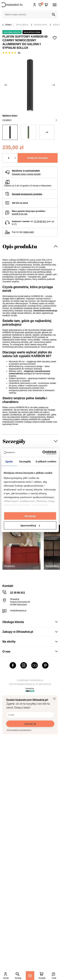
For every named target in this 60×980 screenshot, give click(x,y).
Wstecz (7, 25)
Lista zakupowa (42, 4)
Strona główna (22, 25)
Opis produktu (20, 246)
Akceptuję (30, 516)
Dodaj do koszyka (38, 158)
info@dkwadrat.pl (18, 611)
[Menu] (30, 976)
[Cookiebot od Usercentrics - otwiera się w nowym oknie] (43, 453)
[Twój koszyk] (46, 5)
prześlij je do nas (20, 214)
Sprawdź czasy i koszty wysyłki (26, 174)
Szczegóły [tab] (25, 461)
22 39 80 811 (40, 221)
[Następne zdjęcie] (54, 85)
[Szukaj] (54, 15)
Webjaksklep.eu (36, 680)
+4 (47, 132)
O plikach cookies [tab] (46, 461)
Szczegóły (14, 441)
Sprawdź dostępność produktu (27, 194)
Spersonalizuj (30, 525)
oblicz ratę (28, 232)
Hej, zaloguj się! (35, 5)
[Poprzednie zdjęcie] (6, 85)
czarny (30, 120)
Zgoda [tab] (9, 461)
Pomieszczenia (41, 25)
